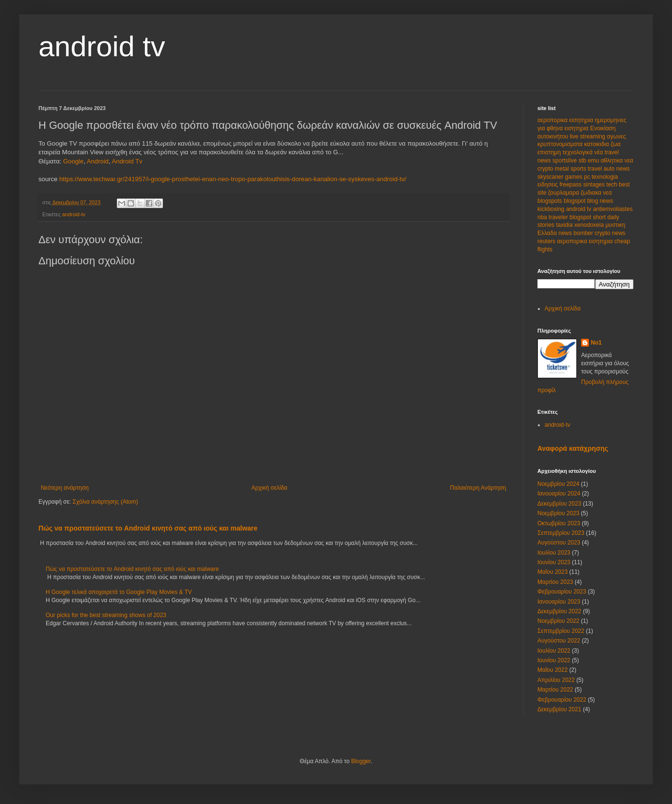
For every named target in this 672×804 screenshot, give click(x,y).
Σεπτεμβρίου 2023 (561, 533)
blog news (600, 201)
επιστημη (550, 152)
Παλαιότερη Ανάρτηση (478, 488)
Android (97, 161)
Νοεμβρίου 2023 (558, 513)
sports (579, 169)
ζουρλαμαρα (564, 193)
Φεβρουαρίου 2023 (562, 592)
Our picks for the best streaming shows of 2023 (106, 615)
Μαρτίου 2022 (555, 690)
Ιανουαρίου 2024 (559, 494)
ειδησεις (548, 185)
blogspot (576, 201)
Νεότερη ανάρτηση (65, 488)
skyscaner (551, 177)
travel (596, 169)
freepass (571, 185)
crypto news (610, 233)
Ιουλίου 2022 (554, 651)
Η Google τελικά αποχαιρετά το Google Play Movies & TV (119, 592)
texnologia (605, 177)
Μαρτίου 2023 (555, 582)
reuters (547, 241)
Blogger (361, 761)
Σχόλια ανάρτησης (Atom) (105, 502)
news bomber (577, 233)
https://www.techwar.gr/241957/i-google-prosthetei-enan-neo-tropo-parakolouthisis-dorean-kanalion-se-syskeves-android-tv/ (233, 179)
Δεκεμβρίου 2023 (559, 504)
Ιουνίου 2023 (554, 562)
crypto (546, 169)
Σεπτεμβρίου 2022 (561, 631)
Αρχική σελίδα (269, 488)
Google (73, 161)
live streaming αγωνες (598, 136)
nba (543, 217)
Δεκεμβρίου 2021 (559, 709)
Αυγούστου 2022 (559, 641)
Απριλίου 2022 (556, 680)
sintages (595, 185)
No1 (596, 343)
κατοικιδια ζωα (602, 144)
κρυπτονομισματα (561, 144)
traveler (559, 217)
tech (612, 185)
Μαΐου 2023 (553, 572)
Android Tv (127, 161)
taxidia (565, 225)
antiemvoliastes (613, 209)
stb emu (589, 161)
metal (563, 169)
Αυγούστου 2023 (559, 543)
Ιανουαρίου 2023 (559, 602)
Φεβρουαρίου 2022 (562, 700)
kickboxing (552, 209)
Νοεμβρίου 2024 (558, 484)
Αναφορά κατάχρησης (573, 448)
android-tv (74, 214)
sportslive (565, 161)
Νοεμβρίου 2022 (558, 621)
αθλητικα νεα (617, 161)
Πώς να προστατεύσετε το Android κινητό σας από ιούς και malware (148, 528)
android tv (102, 46)
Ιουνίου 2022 (554, 660)
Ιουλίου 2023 (554, 553)
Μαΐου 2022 (553, 670)
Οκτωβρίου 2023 (559, 523)
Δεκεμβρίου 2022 (559, 611)
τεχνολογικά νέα (584, 152)
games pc (578, 177)
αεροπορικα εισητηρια (566, 120)
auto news (616, 169)
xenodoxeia (590, 225)
